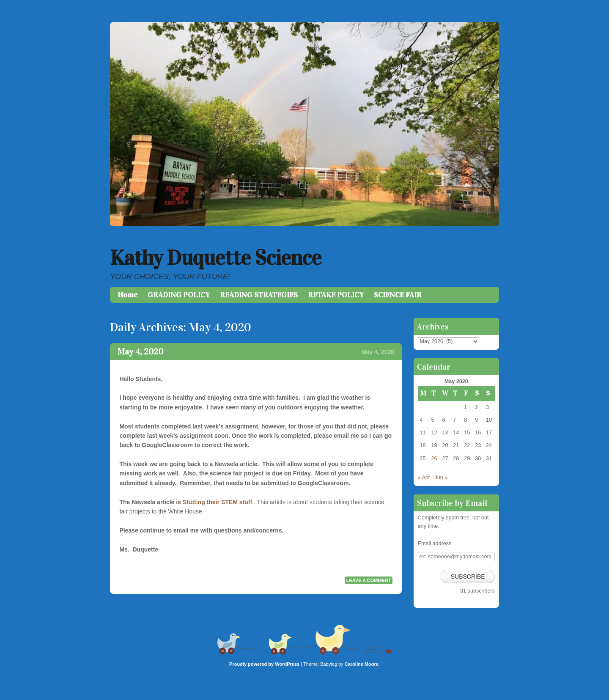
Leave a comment (369, 580)
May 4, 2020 (140, 351)
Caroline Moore (362, 664)
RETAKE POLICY (336, 295)
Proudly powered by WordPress (264, 664)
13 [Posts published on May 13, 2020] (445, 433)
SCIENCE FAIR (398, 295)
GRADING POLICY (179, 295)
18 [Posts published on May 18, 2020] (423, 445)
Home (128, 295)
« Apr (424, 478)
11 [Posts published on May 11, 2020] (423, 433)
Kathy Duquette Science (215, 258)
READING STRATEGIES (259, 295)
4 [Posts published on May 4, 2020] (421, 420)
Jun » (441, 478)
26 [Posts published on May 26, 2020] (434, 458)
